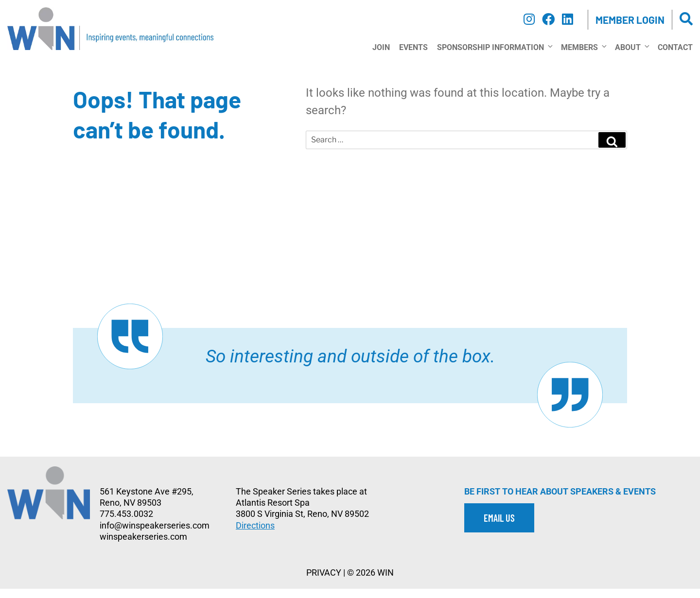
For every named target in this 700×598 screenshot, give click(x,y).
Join (381, 57)
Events (413, 57)
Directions (255, 535)
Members (583, 56)
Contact (675, 57)
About (632, 56)
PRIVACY (324, 582)
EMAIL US (499, 528)
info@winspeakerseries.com (155, 535)
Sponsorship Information (494, 56)
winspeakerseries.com (143, 546)
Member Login (630, 20)
